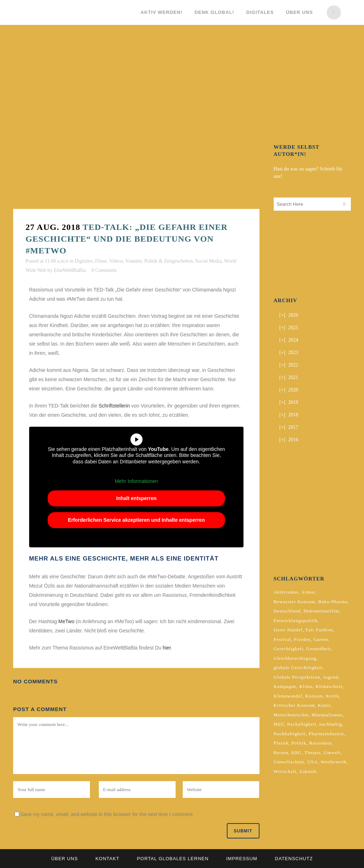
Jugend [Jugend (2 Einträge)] (331, 677)
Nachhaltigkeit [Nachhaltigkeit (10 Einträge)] (290, 734)
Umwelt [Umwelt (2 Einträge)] (332, 753)
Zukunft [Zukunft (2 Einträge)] (308, 771)
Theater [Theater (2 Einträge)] (312, 753)
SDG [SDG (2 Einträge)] (296, 753)
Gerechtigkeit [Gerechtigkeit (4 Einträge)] (289, 649)
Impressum (242, 859)
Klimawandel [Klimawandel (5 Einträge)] (288, 696)
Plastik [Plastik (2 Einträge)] (281, 743)
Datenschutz (294, 859)
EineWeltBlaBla (70, 270)
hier (167, 648)
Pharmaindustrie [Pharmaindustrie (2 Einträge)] (326, 734)
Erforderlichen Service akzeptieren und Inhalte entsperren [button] (136, 520)
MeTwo (66, 621)
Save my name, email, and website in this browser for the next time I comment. (107, 814)
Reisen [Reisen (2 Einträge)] (281, 753)
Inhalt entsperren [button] (136, 498)
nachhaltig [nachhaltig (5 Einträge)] (331, 724)
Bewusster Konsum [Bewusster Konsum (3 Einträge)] (295, 602)
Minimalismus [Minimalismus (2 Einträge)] (327, 715)
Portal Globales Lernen (173, 859)
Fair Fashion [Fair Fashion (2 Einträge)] (319, 630)
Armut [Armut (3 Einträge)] (308, 592)
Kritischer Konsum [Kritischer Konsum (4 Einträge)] (294, 705)
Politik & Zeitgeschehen (168, 261)
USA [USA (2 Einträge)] (313, 762)
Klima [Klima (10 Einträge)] (306, 686)
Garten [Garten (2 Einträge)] (321, 639)
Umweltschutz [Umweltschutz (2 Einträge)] (289, 762)
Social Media (208, 261)
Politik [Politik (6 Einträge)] (299, 743)
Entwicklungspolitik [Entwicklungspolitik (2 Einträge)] (296, 620)
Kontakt (107, 859)
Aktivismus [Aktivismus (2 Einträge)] (286, 592)
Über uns (65, 859)
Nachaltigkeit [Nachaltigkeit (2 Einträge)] (302, 724)
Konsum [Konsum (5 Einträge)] (314, 696)
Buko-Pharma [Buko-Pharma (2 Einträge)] (333, 602)
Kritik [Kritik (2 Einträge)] (333, 696)
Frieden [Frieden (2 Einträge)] (302, 639)
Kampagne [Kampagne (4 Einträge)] (285, 686)
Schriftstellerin (114, 406)
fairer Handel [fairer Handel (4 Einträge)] (288, 630)
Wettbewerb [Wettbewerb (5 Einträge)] (333, 762)
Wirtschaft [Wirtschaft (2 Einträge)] (285, 771)
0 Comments (104, 270)
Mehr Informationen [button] (136, 481)
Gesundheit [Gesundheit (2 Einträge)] (318, 649)
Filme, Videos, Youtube (118, 261)
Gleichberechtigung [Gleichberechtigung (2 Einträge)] (295, 658)
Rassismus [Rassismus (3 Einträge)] (321, 743)
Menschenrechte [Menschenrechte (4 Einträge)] (291, 715)
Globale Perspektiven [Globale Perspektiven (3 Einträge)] (297, 677)
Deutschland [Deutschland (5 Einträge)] (287, 611)
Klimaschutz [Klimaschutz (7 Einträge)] (329, 686)
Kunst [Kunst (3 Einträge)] (324, 705)
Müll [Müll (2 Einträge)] (279, 724)
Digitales (84, 261)
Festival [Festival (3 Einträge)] (282, 639)
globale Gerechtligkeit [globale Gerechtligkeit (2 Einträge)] (298, 667)
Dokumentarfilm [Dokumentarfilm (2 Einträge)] (322, 611)
